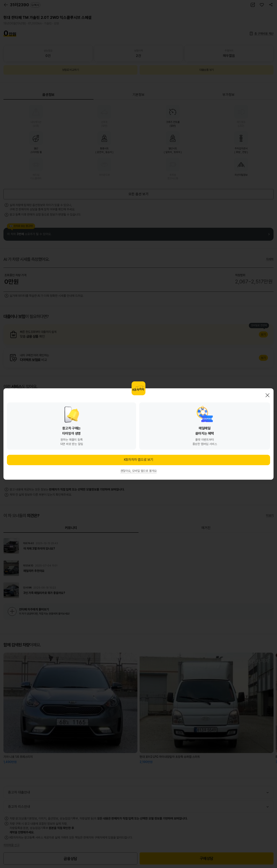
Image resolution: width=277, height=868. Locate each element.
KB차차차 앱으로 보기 (138, 460)
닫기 (267, 395)
